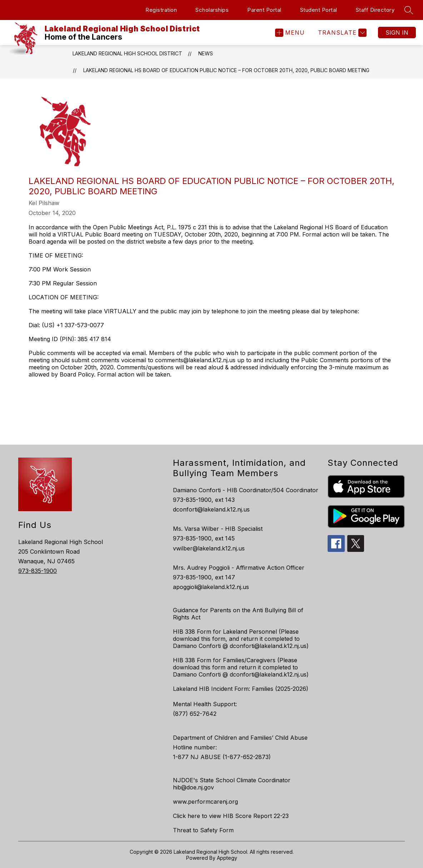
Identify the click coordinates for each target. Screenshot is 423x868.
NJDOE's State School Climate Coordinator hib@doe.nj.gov (232, 784)
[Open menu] (290, 33)
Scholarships (212, 10)
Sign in (397, 33)
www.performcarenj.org (205, 802)
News (206, 53)
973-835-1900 (38, 571)
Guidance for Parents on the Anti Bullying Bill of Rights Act (238, 614)
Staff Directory (375, 10)
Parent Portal (264, 10)
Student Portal (319, 10)
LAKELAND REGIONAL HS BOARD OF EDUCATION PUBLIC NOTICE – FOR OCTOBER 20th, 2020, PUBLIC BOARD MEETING (226, 70)
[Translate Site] (341, 33)
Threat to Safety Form (203, 830)
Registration (161, 10)
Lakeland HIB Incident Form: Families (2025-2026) (241, 689)
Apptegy (227, 858)
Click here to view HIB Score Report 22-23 (231, 816)
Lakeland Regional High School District (127, 53)
